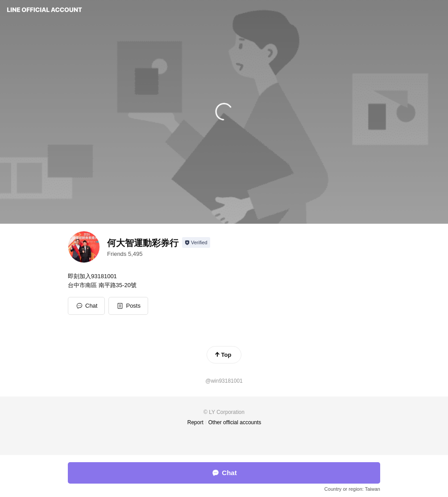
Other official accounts (235, 422)
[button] (128, 306)
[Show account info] (196, 242)
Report (195, 422)
